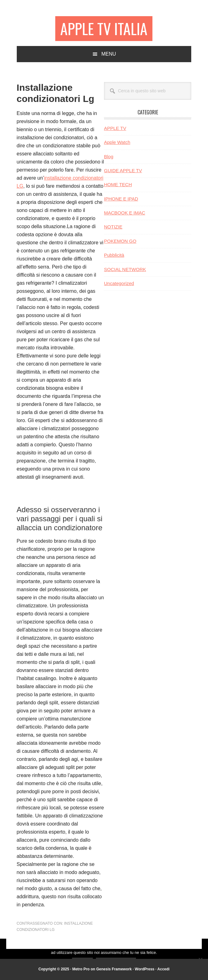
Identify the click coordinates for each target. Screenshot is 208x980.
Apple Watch (117, 142)
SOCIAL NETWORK (125, 269)
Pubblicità (114, 255)
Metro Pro (81, 969)
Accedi (163, 969)
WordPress (145, 969)
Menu (109, 54)
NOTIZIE (113, 227)
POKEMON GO (120, 241)
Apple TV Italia (104, 28)
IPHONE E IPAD (121, 199)
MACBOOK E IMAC (125, 213)
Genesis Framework (114, 969)
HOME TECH (118, 184)
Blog (109, 156)
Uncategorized (119, 283)
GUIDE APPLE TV (123, 170)
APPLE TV (115, 128)
